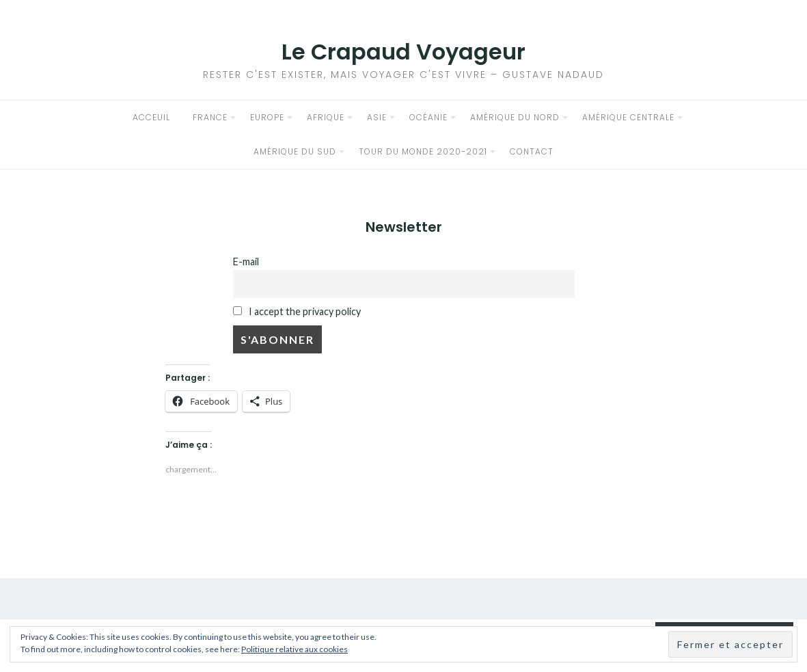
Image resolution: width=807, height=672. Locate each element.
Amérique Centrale (628, 117)
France (210, 117)
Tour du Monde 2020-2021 (423, 151)
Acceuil (151, 117)
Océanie (428, 117)
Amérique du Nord (515, 117)
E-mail (246, 261)
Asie (377, 117)
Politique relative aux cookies (295, 649)
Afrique (326, 117)
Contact (532, 151)
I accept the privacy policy (297, 311)
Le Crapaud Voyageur (403, 52)
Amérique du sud (295, 151)
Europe (267, 117)
